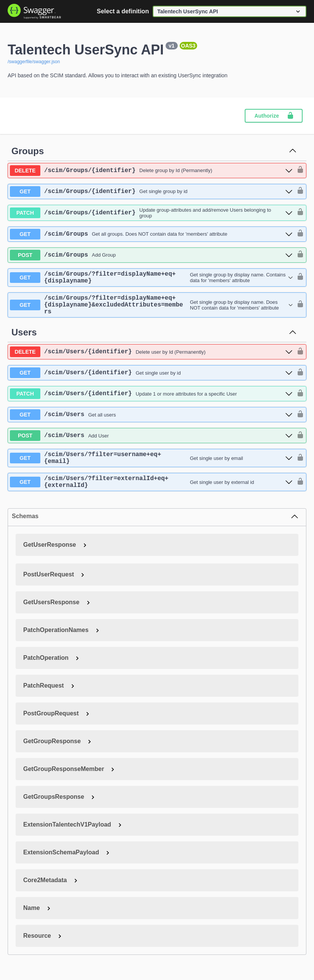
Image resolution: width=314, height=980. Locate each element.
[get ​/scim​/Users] (151, 422)
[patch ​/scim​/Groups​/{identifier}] (151, 213)
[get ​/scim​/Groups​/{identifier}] (151, 192)
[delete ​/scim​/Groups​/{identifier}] (151, 171)
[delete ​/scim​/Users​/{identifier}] (151, 359)
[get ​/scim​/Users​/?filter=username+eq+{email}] (151, 467)
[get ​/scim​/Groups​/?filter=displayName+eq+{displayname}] (151, 279)
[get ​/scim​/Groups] (151, 234)
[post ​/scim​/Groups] (151, 255)
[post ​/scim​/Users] (151, 443)
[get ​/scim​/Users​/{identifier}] (151, 380)
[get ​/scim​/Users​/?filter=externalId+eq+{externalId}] (151, 494)
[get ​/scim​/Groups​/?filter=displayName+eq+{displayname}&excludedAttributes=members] (151, 310)
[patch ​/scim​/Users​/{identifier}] (151, 401)
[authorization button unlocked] (298, 170)
